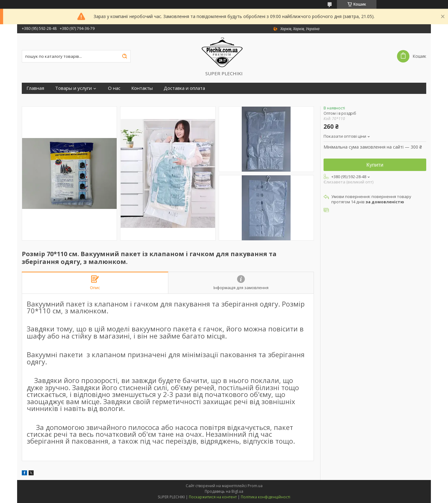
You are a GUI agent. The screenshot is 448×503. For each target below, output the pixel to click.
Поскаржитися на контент (213, 497)
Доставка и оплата (184, 88)
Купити (375, 165)
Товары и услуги (73, 88)
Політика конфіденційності (266, 497)
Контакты (142, 88)
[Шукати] (124, 56)
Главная (35, 88)
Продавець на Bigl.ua (224, 491)
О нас (114, 88)
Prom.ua (255, 486)
